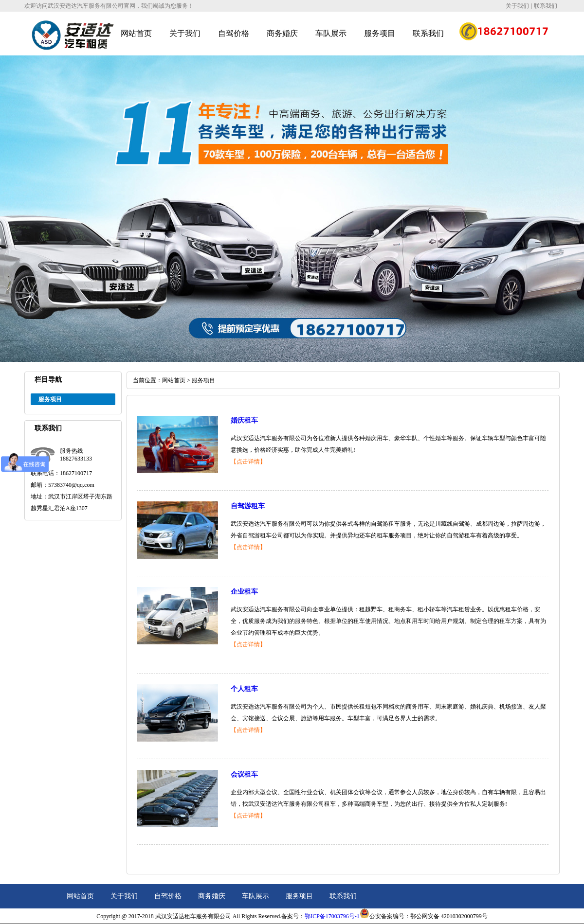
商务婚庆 (282, 33)
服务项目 (380, 33)
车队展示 (331, 33)
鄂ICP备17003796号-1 (332, 916)
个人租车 (244, 689)
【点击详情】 (248, 462)
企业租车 (244, 592)
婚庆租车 (244, 420)
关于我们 (517, 6)
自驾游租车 (248, 506)
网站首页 (136, 33)
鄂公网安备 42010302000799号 (449, 916)
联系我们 (546, 6)
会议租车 (244, 774)
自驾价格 (234, 33)
